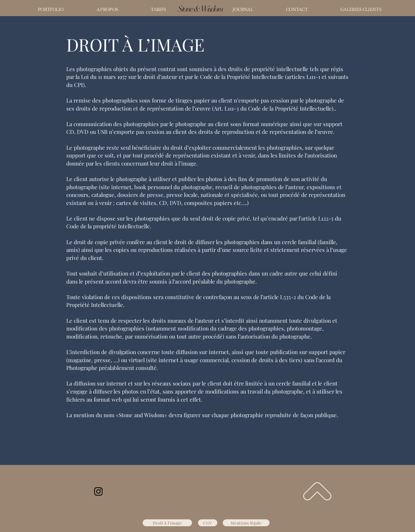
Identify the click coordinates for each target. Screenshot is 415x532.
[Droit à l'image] (167, 523)
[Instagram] (98, 491)
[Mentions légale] (246, 523)
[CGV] (208, 523)
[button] (51, 9)
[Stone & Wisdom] (200, 9)
